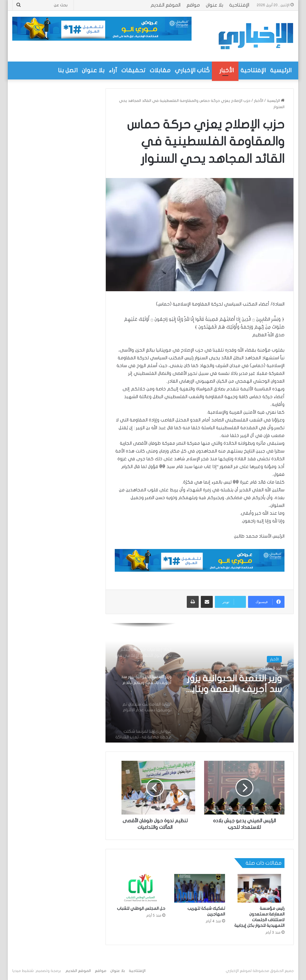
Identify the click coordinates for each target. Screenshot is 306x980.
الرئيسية (281, 70)
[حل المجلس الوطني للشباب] (140, 888)
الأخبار (227, 70)
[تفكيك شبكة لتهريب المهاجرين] (200, 888)
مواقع (193, 5)
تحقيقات (133, 70)
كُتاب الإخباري (192, 70)
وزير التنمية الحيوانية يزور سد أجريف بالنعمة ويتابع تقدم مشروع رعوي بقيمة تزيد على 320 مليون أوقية (234, 684)
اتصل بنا (68, 70)
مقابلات (160, 70)
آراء (113, 70)
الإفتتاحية (239, 5)
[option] (199, 683)
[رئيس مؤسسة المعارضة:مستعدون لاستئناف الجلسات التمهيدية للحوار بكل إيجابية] (259, 888)
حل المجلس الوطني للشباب (141, 908)
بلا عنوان (215, 5)
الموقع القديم (166, 5)
